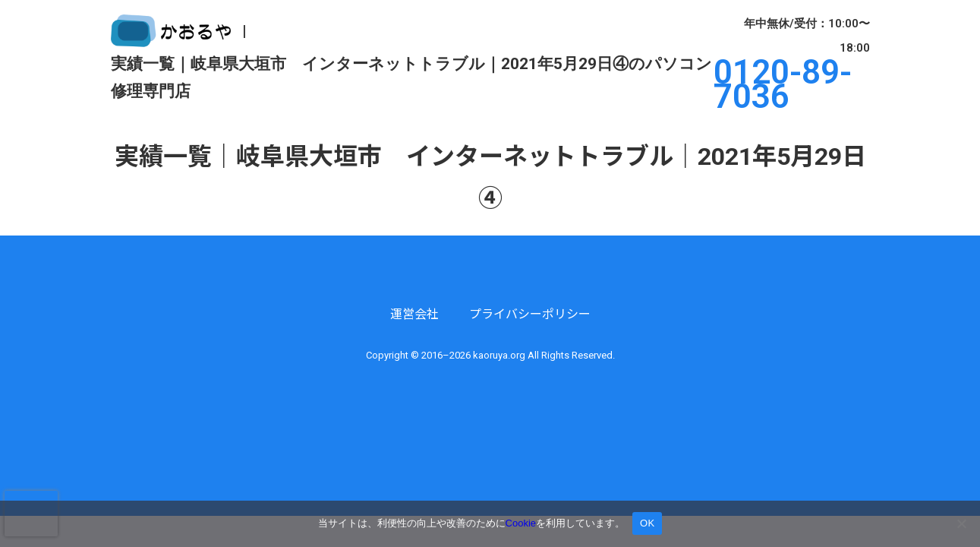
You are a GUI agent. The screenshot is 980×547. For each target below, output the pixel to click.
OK (647, 523)
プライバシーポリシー (530, 314)
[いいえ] (961, 523)
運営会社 (414, 314)
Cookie (521, 523)
